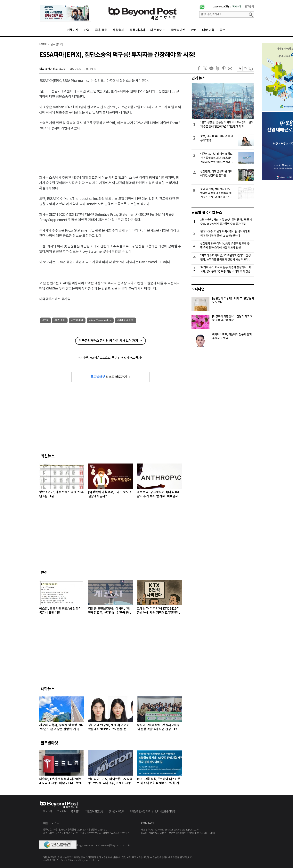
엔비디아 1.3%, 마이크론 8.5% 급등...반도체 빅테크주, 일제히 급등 (110, 781)
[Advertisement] (110, 150)
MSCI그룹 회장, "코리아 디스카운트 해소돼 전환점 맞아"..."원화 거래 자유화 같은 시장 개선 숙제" (159, 781)
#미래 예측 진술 (125, 320)
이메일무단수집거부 (140, 812)
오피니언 (198, 289)
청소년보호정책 (117, 812)
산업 (87, 30)
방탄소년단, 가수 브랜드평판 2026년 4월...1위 (62, 494)
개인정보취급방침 (94, 812)
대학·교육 (208, 30)
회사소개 (237, 7)
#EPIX (45, 320)
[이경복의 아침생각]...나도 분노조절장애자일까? (110, 494)
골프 (223, 30)
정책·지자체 (137, 30)
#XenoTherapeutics (100, 320)
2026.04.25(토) (221, 7)
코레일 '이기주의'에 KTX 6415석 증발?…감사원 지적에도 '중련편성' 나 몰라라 (159, 611)
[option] (66, 13)
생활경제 (119, 30)
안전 (194, 30)
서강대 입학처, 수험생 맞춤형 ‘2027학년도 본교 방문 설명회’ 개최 (61, 727)
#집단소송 (60, 320)
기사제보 (62, 812)
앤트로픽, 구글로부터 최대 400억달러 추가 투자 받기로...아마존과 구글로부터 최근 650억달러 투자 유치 (158, 494)
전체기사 (73, 30)
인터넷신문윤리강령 (165, 812)
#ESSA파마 (77, 320)
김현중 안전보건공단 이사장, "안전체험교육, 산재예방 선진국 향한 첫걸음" (110, 611)
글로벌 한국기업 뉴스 (207, 212)
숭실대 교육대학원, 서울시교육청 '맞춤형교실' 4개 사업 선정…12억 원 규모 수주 (158, 727)
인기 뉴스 (198, 78)
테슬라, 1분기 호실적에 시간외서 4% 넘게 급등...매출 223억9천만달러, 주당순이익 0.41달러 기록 (62, 781)
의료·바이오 (158, 30)
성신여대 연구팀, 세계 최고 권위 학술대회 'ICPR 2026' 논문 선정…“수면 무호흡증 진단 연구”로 (109, 727)
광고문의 (249, 7)
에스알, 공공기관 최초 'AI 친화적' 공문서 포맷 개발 (61, 611)
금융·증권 (101, 30)
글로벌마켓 (178, 30)
